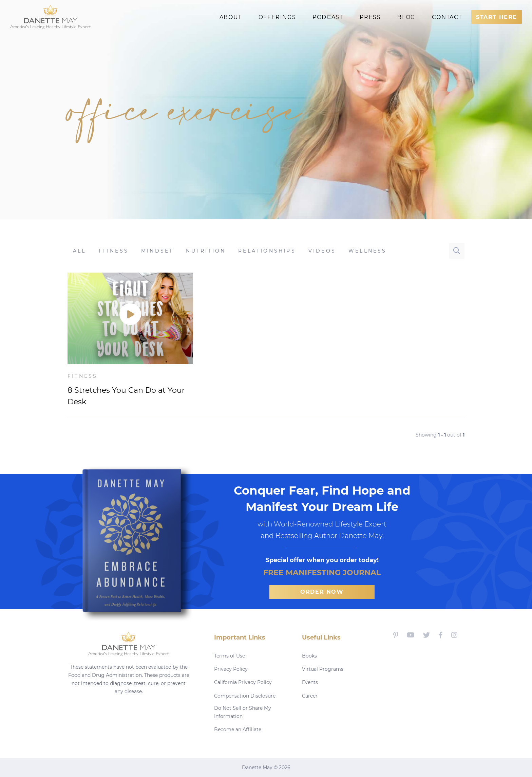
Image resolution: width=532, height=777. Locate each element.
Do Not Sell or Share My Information (243, 712)
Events (310, 682)
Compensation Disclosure (245, 696)
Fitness (82, 376)
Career (310, 696)
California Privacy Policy (243, 682)
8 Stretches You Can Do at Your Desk (126, 396)
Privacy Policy (231, 669)
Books (309, 656)
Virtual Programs (323, 669)
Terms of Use (230, 656)
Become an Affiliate (238, 729)
